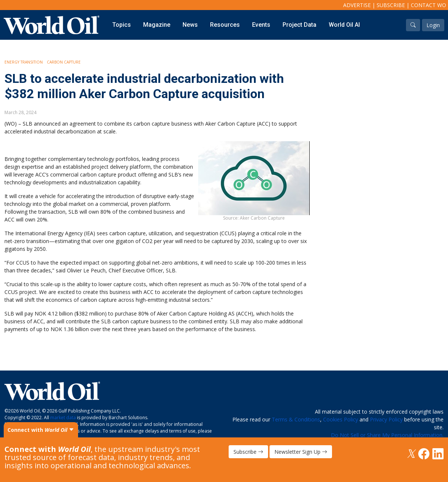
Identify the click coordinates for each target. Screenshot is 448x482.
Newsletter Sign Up (301, 452)
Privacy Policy (386, 419)
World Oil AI (344, 25)
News (190, 25)
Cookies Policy (341, 419)
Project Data (299, 25)
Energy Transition (24, 62)
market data (63, 418)
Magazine (157, 25)
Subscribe (391, 5)
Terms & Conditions (296, 419)
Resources (225, 25)
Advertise (357, 5)
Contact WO (428, 5)
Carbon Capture (64, 62)
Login (433, 25)
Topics (122, 25)
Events (261, 25)
